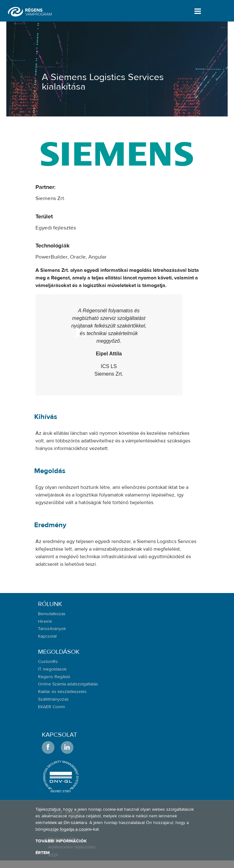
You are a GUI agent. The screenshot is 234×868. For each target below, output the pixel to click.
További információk (61, 841)
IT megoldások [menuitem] (52, 669)
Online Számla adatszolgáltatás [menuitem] (68, 684)
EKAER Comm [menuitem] (51, 707)
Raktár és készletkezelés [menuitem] (62, 692)
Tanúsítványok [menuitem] (52, 629)
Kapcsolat (59, 735)
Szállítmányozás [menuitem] (53, 699)
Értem (43, 853)
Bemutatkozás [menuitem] (52, 614)
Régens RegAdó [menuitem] (54, 677)
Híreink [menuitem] (45, 621)
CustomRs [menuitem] (48, 662)
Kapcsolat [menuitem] (47, 636)
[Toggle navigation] (197, 11)
